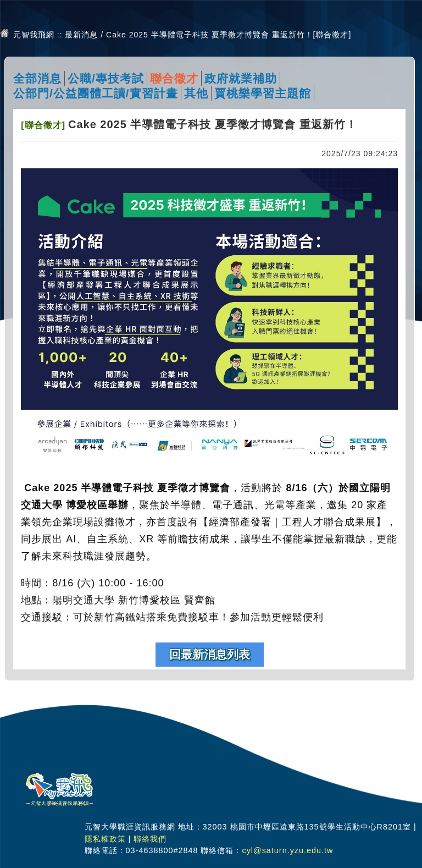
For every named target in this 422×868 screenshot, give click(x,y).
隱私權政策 (105, 839)
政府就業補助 (241, 78)
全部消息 (37, 78)
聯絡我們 (150, 839)
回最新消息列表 (210, 654)
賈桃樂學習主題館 (263, 93)
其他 (196, 93)
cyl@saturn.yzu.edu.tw (287, 850)
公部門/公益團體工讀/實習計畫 (96, 93)
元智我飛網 (34, 35)
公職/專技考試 (106, 78)
